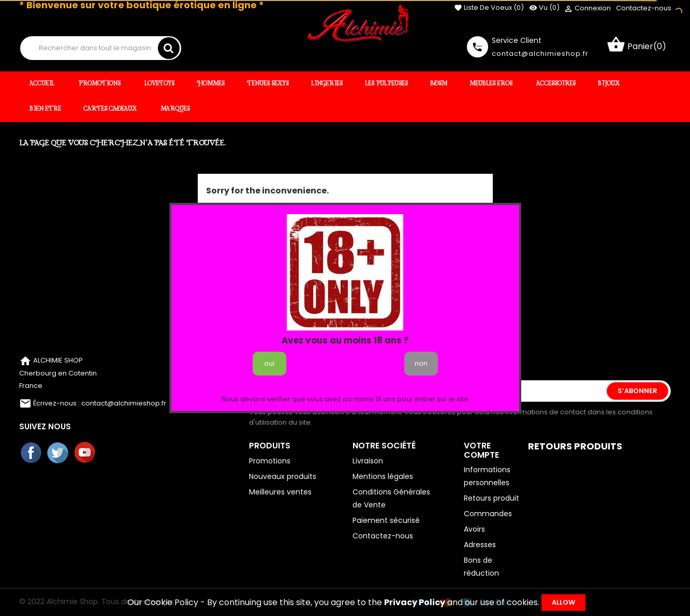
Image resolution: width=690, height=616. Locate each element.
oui (269, 363)
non (421, 363)
